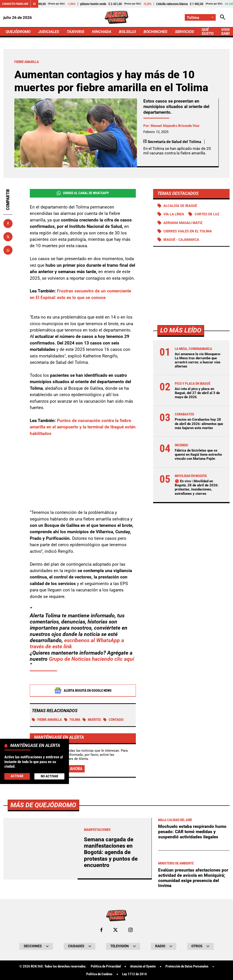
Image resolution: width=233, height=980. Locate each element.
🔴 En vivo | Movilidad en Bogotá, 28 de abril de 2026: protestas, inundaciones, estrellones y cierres (197, 487)
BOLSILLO (127, 32)
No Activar (49, 776)
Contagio (113, 720)
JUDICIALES (49, 32)
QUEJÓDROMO (18, 32)
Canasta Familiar (15, 4)
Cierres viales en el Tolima (188, 231)
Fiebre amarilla (47, 720)
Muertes (92, 720)
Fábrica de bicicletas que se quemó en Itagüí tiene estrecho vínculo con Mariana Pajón (198, 455)
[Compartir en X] (8, 237)
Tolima (72, 720)
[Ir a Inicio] (117, 17)
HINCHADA (102, 32)
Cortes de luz (207, 214)
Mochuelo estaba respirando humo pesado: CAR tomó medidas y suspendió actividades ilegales (192, 959)
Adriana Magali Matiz (183, 223)
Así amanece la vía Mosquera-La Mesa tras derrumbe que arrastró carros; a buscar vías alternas (198, 360)
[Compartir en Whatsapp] (8, 250)
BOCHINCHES (155, 32)
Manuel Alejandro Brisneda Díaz (175, 126)
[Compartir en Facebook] (8, 224)
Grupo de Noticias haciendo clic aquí (91, 659)
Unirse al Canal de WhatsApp (83, 193)
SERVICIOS (184, 32)
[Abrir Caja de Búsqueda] (223, 17)
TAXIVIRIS (75, 32)
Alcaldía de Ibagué (180, 206)
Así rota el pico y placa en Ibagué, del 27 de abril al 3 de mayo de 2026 (197, 393)
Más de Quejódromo (43, 932)
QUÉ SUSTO (208, 31)
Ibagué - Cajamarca (181, 240)
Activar (17, 776)
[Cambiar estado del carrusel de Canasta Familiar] (34, 4)
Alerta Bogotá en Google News (83, 691)
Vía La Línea (174, 214)
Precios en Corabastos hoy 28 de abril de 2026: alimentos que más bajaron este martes (199, 424)
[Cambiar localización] (200, 17)
